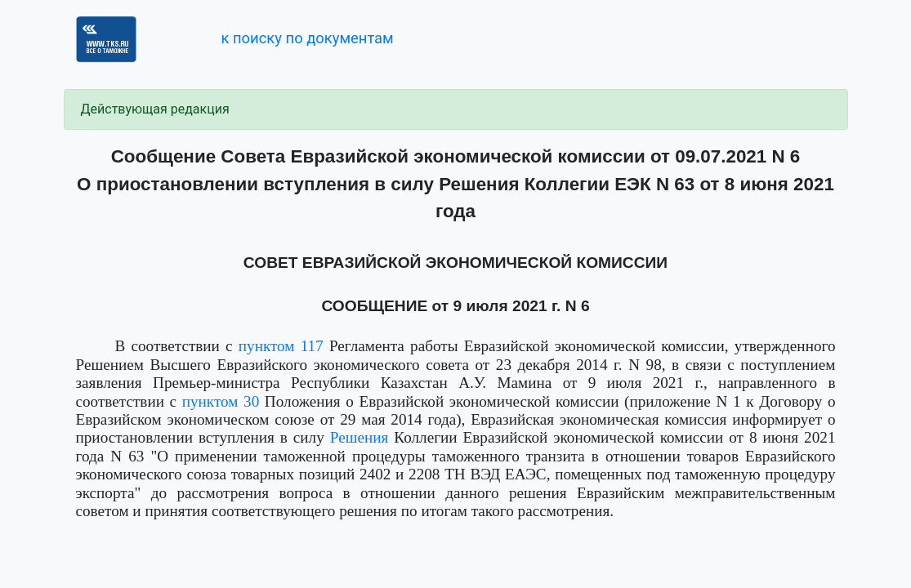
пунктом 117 (281, 346)
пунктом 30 (221, 401)
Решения (359, 437)
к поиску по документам (307, 38)
